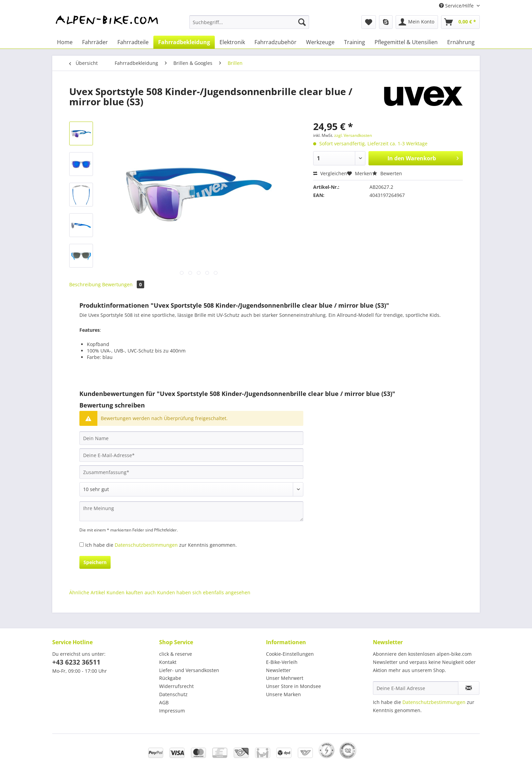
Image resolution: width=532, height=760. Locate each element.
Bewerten (387, 173)
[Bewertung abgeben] (191, 489)
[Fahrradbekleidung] (184, 42)
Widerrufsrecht (176, 686)
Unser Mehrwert (285, 678)
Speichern (95, 562)
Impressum (172, 711)
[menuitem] (249, 25)
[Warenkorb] (460, 22)
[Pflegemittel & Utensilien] (406, 42)
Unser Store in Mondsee (293, 686)
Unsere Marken (283, 694)
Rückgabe (170, 678)
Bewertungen (123, 284)
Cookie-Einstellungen (290, 654)
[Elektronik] (232, 42)
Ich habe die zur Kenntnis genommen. (161, 545)
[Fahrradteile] (133, 42)
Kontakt (168, 662)
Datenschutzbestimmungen (146, 545)
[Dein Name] (191, 438)
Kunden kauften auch (131, 592)
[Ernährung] (461, 42)
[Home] (65, 42)
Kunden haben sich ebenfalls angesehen (204, 592)
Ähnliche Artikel (87, 592)
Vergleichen (330, 173)
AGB (164, 702)
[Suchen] (302, 22)
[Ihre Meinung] (191, 511)
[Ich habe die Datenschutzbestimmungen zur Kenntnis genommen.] (82, 545)
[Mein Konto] (417, 22)
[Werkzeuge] (320, 42)
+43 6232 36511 (76, 662)
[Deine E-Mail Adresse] (416, 688)
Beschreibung (85, 284)
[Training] (355, 42)
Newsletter (278, 670)
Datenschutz (173, 694)
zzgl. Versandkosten (353, 135)
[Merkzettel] (369, 22)
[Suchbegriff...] (249, 22)
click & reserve (176, 654)
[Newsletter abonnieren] (469, 688)
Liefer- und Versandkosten (189, 670)
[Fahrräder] (95, 42)
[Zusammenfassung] (191, 472)
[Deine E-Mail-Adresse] (191, 455)
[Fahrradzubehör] (275, 42)
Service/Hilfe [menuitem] (457, 6)
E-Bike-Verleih (282, 662)
